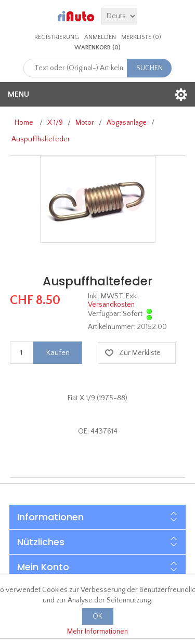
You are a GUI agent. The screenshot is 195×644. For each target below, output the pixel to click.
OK (97, 616)
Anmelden (100, 37)
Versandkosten (111, 305)
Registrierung (57, 37)
